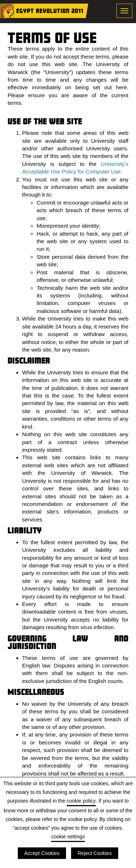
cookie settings (68, 837)
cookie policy (81, 801)
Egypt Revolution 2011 (50, 11)
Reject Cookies (95, 853)
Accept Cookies (42, 853)
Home (7, 11)
